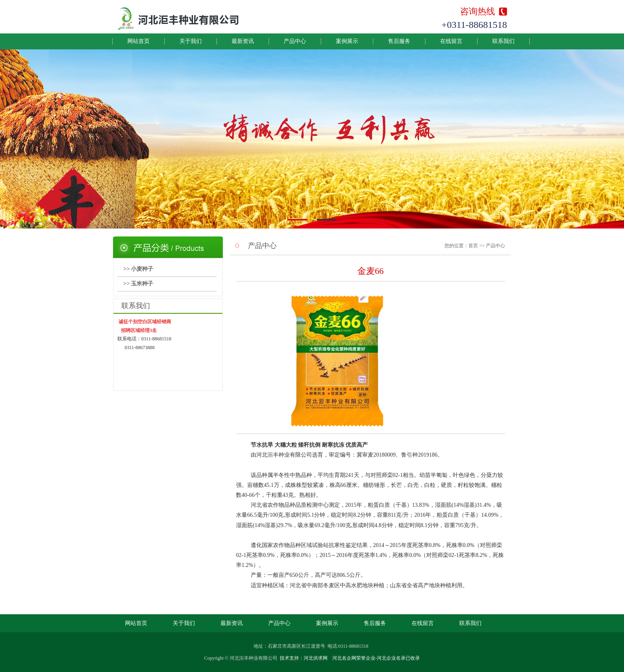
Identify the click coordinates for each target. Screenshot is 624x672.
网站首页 (138, 41)
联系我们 (503, 41)
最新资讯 (243, 41)
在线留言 (451, 41)
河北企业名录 (391, 658)
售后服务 (399, 41)
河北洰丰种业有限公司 (253, 658)
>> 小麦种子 (138, 269)
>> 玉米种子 (138, 284)
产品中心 (295, 41)
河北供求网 (316, 658)
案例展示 (347, 41)
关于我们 (191, 41)
